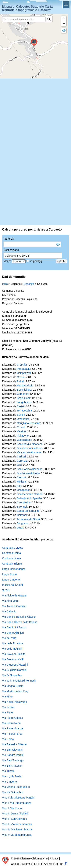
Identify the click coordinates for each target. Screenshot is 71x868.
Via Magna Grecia (13, 686)
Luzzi (20, 528)
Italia (5, 284)
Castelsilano (24, 440)
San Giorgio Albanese (30, 444)
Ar (45, 864)
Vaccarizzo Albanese (29, 452)
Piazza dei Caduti (12, 585)
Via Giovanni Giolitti (14, 654)
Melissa (21, 482)
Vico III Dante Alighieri (15, 814)
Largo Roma (9, 574)
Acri (19, 486)
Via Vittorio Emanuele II (16, 787)
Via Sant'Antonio (12, 766)
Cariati (21, 406)
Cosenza (29, 284)
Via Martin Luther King (15, 691)
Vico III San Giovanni (14, 819)
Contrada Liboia (11, 558)
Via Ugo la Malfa (12, 776)
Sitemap (27, 864)
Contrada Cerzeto (13, 548)
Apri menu (66, 5)
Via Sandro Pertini (13, 755)
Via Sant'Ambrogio (13, 760)
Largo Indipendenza (14, 569)
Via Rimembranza (13, 728)
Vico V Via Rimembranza (17, 835)
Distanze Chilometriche (34, 859)
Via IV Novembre (12, 675)
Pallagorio (23, 436)
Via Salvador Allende (14, 744)
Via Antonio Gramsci (14, 606)
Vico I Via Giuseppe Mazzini (19, 798)
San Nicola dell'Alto (28, 473)
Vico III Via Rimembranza (17, 824)
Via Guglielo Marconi (14, 670)
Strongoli (22, 507)
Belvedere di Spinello (29, 498)
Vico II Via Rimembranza (17, 803)
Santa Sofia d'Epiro (28, 511)
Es (36, 864)
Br (61, 864)
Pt (41, 864)
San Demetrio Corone (30, 494)
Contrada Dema (11, 553)
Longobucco (24, 402)
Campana (23, 394)
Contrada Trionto (12, 564)
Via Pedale (8, 707)
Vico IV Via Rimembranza (17, 829)
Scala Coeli (24, 398)
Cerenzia (22, 461)
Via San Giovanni (12, 750)
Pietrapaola (24, 369)
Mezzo (8, 261)
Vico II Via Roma (12, 808)
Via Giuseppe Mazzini (15, 665)
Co (56, 864)
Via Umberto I (10, 782)
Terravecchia (24, 411)
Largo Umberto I (12, 580)
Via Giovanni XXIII (13, 659)
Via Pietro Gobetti (12, 718)
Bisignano (23, 523)
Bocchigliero (24, 390)
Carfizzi (21, 457)
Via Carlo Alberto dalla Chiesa (20, 622)
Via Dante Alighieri (13, 633)
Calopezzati (24, 373)
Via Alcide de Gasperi (15, 596)
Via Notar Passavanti (14, 702)
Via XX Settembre (13, 792)
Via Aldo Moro (10, 601)
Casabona (23, 490)
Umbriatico (23, 419)
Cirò (19, 465)
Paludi (21, 381)
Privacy (54, 859)
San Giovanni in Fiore (30, 448)
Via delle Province (13, 643)
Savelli (21, 415)
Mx (51, 864)
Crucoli (21, 427)
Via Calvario (9, 611)
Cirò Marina (24, 502)
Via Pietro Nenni (12, 723)
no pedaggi (36, 261)
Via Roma (8, 739)
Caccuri (21, 477)
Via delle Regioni (12, 649)
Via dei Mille (9, 638)
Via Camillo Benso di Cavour (19, 617)
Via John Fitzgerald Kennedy (19, 681)
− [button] (64, 24)
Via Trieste (8, 771)
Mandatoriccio (25, 385)
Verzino (21, 431)
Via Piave (8, 712)
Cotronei (22, 515)
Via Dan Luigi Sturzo (14, 627)
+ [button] (64, 18)
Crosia (21, 377)
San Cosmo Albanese (30, 469)
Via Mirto (7, 697)
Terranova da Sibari (28, 519)
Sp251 (6, 590)
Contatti (16, 864)
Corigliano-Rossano (28, 423)
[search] (24, 19)
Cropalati (22, 365)
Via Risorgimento (12, 734)
